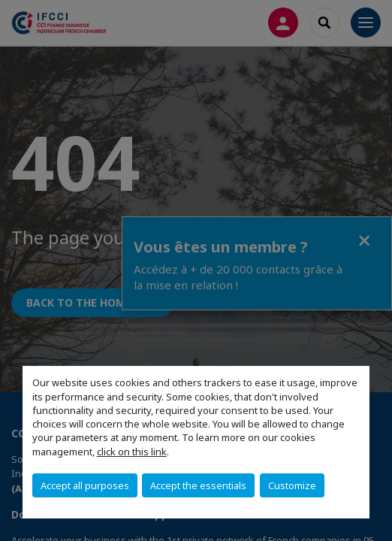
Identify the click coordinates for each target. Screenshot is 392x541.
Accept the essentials (198, 485)
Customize (292, 485)
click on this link (132, 452)
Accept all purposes (85, 485)
